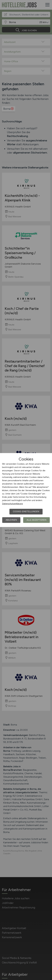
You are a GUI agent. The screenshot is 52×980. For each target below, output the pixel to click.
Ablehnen (11, 520)
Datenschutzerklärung (12, 504)
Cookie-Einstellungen (26, 512)
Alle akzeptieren (36, 520)
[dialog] (26, 490)
